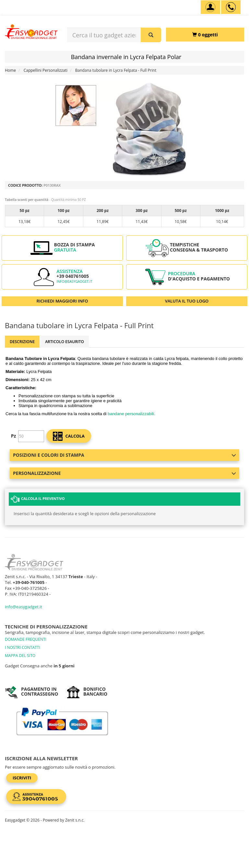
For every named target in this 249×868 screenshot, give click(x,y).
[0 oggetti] (205, 35)
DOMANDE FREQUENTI (26, 639)
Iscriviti (22, 778)
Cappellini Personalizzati (46, 70)
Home (10, 70)
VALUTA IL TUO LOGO (187, 301)
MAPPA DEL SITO (20, 656)
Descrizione (22, 342)
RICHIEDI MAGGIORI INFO (62, 301)
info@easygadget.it (74, 281)
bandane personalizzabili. (131, 414)
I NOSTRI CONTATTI (23, 647)
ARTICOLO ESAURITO (65, 342)
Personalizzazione (124, 473)
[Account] (210, 7)
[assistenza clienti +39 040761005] (231, 7)
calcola (69, 436)
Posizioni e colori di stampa (124, 455)
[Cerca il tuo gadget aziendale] (151, 35)
